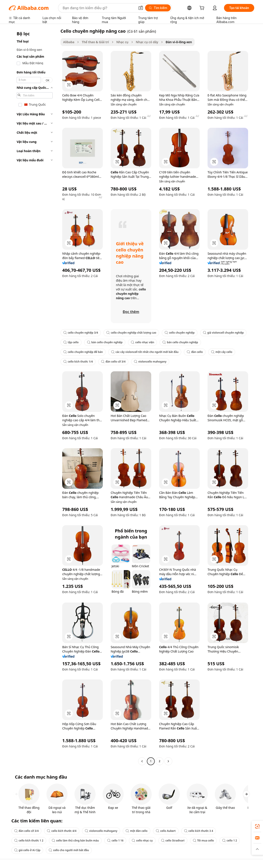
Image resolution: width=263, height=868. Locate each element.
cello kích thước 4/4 (62, 831)
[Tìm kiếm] (158, 8)
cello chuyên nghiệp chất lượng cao (131, 333)
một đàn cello (137, 831)
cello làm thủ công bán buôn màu (75, 840)
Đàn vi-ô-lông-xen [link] (179, 42)
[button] (141, 8)
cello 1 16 (115, 840)
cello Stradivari (173, 840)
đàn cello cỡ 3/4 (113, 362)
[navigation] (33, 397)
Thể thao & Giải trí (95, 42)
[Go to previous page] (142, 761)
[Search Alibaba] (99, 8)
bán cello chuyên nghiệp (105, 342)
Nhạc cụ (122, 42)
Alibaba (69, 42)
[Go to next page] (168, 761)
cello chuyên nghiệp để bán (83, 352)
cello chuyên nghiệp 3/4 (81, 333)
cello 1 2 (230, 840)
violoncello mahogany (150, 362)
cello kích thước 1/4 (78, 362)
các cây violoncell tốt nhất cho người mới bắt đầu (145, 352)
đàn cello (195, 352)
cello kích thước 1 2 (29, 840)
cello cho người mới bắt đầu (69, 850)
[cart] (203, 8)
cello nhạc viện (142, 342)
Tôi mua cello (203, 840)
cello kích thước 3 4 (199, 831)
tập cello (71, 342)
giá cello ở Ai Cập (27, 850)
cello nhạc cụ (142, 840)
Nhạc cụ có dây (147, 42)
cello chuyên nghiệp (180, 333)
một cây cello (222, 352)
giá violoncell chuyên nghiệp (223, 333)
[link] (257, 826)
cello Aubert (166, 831)
